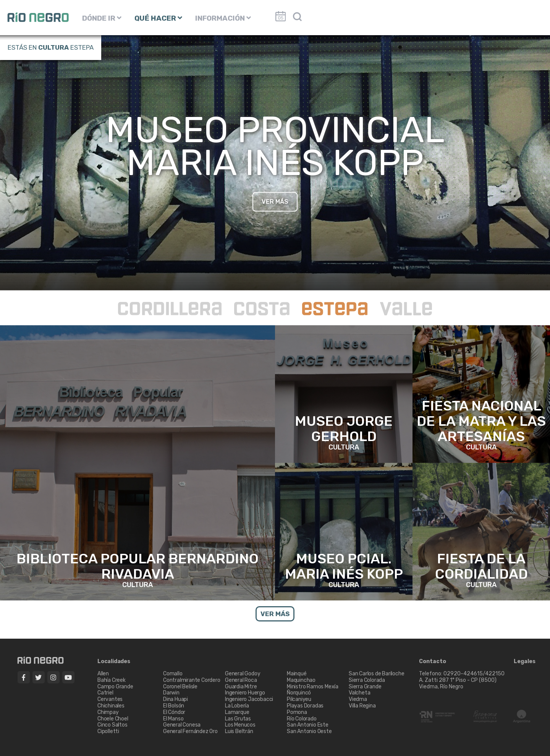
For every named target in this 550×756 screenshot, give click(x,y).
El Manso (173, 719)
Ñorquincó (299, 693)
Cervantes (110, 699)
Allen (103, 674)
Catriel (105, 693)
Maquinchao (301, 680)
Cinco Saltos (112, 725)
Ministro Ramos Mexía (313, 687)
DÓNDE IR (102, 18)
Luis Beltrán (239, 731)
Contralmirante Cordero (192, 680)
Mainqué (297, 674)
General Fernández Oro (190, 731)
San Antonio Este (308, 725)
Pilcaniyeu (299, 699)
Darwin (171, 693)
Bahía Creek (112, 680)
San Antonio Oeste (309, 731)
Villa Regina (362, 706)
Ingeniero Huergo (245, 693)
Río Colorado (302, 719)
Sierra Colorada (367, 680)
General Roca (241, 680)
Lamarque (237, 712)
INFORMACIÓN (223, 18)
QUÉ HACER (158, 18)
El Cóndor (174, 712)
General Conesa (182, 725)
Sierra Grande (365, 687)
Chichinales (111, 706)
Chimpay (108, 712)
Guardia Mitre (241, 687)
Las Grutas (238, 719)
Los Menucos (240, 725)
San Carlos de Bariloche (376, 674)
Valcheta (359, 693)
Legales (525, 662)
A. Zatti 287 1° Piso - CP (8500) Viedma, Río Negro (458, 683)
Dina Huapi (176, 699)
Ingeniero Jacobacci (249, 699)
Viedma (358, 699)
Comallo (173, 674)
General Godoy (243, 674)
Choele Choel (113, 719)
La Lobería (237, 706)
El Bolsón (174, 706)
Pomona (297, 712)
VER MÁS (275, 202)
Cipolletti (108, 731)
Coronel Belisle (180, 687)
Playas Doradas (305, 706)
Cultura (53, 47)
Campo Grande (115, 687)
